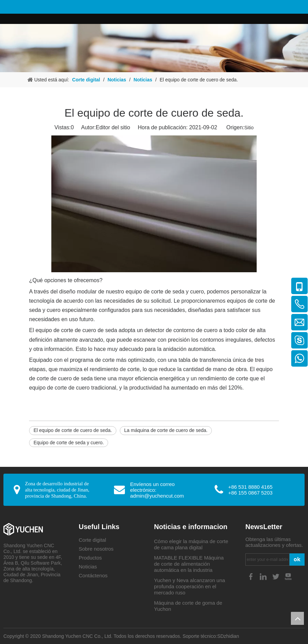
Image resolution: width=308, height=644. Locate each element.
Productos (90, 558)
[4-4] (154, 48)
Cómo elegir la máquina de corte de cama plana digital (191, 544)
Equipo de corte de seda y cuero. (69, 443)
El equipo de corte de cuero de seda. (73, 430)
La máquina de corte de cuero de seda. (166, 430)
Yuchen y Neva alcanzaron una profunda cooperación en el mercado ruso (190, 586)
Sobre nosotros (96, 549)
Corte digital (92, 540)
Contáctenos (93, 575)
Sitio (249, 128)
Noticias (88, 567)
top (297, 618)
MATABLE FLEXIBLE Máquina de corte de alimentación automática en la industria (189, 564)
